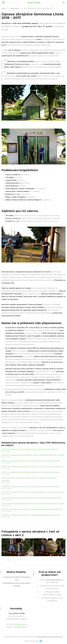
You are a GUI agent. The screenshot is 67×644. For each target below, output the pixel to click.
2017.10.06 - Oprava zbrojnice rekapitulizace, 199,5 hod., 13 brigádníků (30, 449)
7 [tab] (39, 560)
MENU (4, 2)
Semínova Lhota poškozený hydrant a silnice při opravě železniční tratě (31, 498)
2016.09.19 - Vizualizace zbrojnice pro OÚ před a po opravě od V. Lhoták (31, 461)
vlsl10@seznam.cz (20, 624)
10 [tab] (54, 560)
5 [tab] (28, 560)
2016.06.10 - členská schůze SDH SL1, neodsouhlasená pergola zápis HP (31, 515)
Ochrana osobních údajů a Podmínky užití (49, 637)
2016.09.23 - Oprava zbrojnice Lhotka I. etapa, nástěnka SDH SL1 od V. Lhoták (33, 455)
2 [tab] (13, 560)
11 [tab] (59, 560)
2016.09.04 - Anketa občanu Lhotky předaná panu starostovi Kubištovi (31, 486)
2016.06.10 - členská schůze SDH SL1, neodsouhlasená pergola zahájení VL (32, 509)
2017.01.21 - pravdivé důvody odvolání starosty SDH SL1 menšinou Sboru (31, 472)
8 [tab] (44, 560)
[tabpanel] (18, 547)
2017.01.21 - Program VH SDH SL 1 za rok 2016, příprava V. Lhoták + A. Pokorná (33, 492)
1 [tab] (8, 560)
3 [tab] (18, 560)
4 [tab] (23, 560)
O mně (6, 577)
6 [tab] (33, 560)
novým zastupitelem (53, 580)
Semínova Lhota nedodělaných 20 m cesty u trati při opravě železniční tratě (33, 503)
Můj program (15, 577)
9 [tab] (49, 560)
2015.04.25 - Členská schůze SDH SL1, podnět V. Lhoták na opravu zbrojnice (32, 466)
